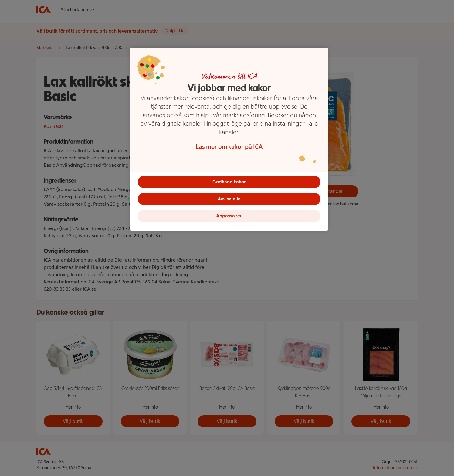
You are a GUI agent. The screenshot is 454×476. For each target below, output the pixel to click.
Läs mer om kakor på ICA (229, 147)
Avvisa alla (229, 199)
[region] (229, 139)
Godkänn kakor (229, 182)
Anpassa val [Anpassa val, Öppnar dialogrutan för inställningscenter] (229, 216)
